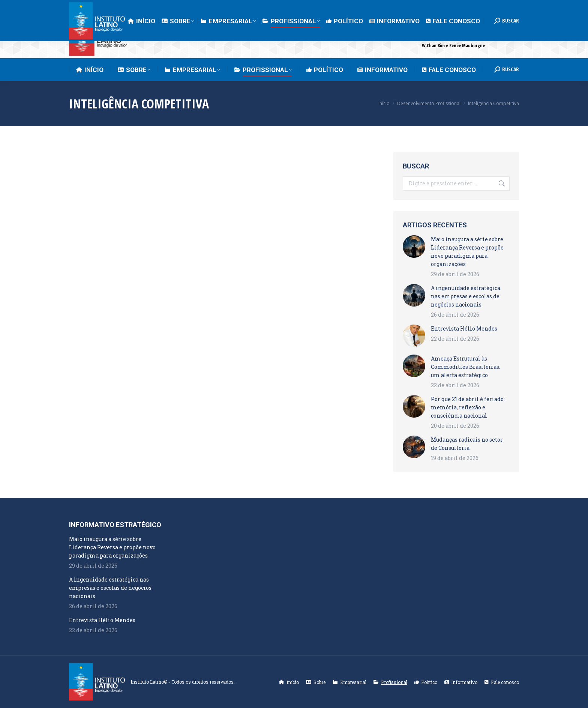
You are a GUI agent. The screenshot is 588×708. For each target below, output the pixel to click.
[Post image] (414, 247)
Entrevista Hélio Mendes (464, 328)
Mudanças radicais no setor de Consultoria (467, 444)
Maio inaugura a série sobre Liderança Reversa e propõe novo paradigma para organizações (467, 252)
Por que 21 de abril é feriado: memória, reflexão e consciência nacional (468, 407)
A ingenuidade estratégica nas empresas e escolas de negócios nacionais (466, 296)
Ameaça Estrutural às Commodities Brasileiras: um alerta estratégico (466, 367)
